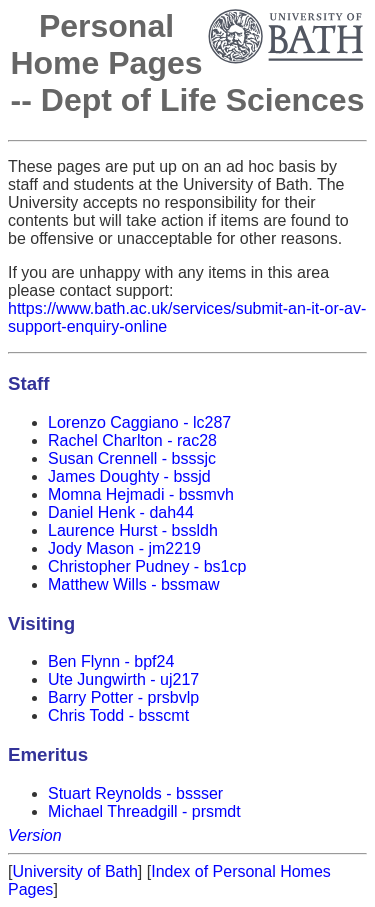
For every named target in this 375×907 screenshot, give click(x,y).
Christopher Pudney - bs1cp (147, 566)
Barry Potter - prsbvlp (123, 697)
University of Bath (74, 871)
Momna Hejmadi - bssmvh (141, 494)
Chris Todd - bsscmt (118, 715)
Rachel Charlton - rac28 (132, 440)
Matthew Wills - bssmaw (134, 584)
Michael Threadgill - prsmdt (144, 811)
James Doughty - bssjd (129, 476)
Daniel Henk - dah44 (121, 512)
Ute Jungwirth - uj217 (123, 679)
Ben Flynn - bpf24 (111, 661)
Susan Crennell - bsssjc (132, 458)
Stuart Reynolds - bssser (135, 793)
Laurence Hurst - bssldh (133, 530)
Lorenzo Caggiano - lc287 (139, 422)
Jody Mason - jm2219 (124, 548)
